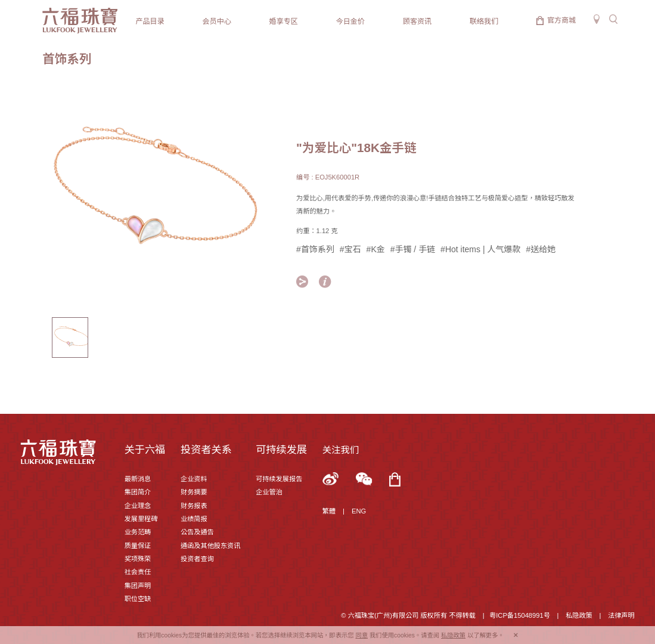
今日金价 (350, 21)
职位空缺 (138, 599)
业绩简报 (194, 519)
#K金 (376, 249)
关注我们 (341, 450)
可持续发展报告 (279, 479)
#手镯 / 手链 (413, 249)
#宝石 (350, 249)
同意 (361, 635)
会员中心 (217, 21)
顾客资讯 (417, 21)
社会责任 (138, 572)
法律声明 (621, 615)
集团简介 (138, 492)
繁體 (329, 511)
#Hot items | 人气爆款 (480, 249)
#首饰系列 (315, 249)
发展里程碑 (141, 519)
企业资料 (194, 479)
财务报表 (194, 506)
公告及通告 (197, 532)
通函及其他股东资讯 (210, 546)
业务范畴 (138, 532)
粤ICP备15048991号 (520, 615)
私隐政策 (579, 615)
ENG (359, 511)
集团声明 (138, 586)
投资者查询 (197, 559)
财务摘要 (194, 492)
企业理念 (138, 506)
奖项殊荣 (138, 559)
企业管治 (269, 492)
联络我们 (484, 21)
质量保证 (138, 546)
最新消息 (138, 479)
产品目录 (150, 21)
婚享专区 (284, 21)
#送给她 (541, 249)
